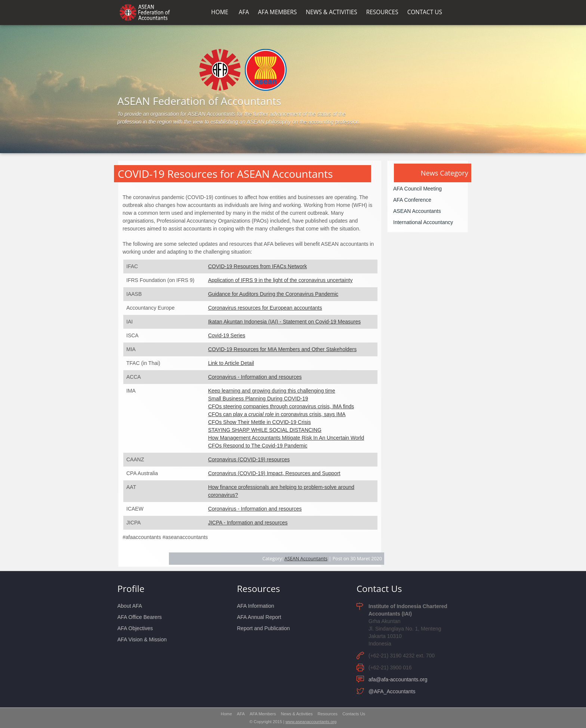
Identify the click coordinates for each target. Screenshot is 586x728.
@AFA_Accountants (392, 691)
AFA (244, 12)
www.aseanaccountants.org (311, 722)
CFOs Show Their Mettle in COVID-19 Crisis (260, 422)
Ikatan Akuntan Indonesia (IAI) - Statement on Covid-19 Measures (285, 322)
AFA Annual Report (259, 617)
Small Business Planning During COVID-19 (258, 399)
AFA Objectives (135, 628)
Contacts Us (354, 714)
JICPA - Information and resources (248, 523)
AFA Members (263, 714)
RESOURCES (382, 12)
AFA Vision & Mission (142, 639)
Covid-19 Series (227, 335)
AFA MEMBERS (277, 12)
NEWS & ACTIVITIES (331, 12)
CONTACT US (425, 12)
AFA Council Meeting (417, 189)
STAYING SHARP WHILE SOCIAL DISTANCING (265, 430)
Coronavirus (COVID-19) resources (249, 459)
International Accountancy (423, 222)
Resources (258, 588)
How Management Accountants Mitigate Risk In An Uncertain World (286, 438)
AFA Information (256, 606)
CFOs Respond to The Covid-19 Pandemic (258, 446)
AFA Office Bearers (140, 617)
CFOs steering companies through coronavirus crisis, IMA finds (281, 406)
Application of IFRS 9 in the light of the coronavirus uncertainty (280, 280)
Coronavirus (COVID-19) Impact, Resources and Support (274, 473)
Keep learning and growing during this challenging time (272, 391)
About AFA (130, 606)
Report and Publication (263, 628)
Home (226, 714)
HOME (220, 12)
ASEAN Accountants (306, 559)
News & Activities (297, 714)
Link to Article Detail (231, 363)
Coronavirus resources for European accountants (265, 308)
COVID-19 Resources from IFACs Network (258, 266)
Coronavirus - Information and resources (255, 377)
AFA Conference (412, 200)
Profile (131, 588)
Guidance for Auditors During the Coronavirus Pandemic (273, 294)
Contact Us (379, 588)
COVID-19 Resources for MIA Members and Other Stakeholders (283, 349)
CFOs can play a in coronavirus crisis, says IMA (277, 414)
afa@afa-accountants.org (398, 679)
